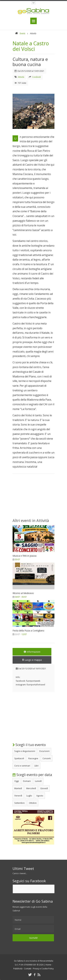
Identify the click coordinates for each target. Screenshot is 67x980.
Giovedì (44, 788)
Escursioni (44, 751)
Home (48, 965)
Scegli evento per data (32, 775)
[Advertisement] (33, 498)
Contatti (28, 969)
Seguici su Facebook (29, 881)
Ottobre (33, 803)
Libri (36, 766)
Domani (27, 781)
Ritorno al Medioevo (23, 593)
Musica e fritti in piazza (24, 556)
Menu (33, 21)
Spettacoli (19, 758)
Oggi (17, 781)
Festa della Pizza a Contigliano (28, 631)
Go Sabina (21, 889)
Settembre (19, 803)
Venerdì (18, 796)
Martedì (18, 788)
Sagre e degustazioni (25, 751)
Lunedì (38, 781)
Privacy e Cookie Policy (43, 969)
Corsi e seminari (22, 766)
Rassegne (33, 758)
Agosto (40, 796)
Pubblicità (18, 969)
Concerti (47, 758)
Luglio (29, 796)
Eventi (22, 33)
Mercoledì (31, 788)
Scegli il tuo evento (29, 745)
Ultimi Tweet (23, 868)
